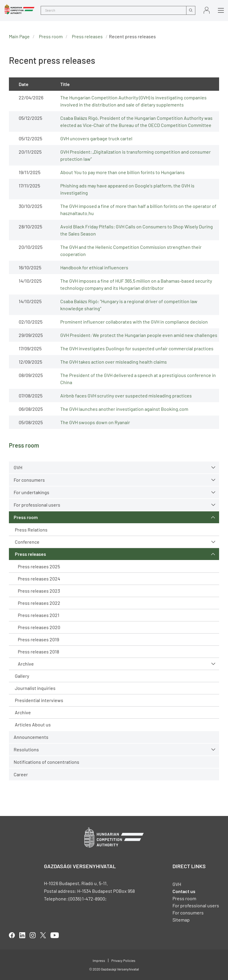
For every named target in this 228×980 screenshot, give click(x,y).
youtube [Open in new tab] (55, 935)
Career (21, 774)
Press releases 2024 (39, 579)
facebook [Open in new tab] (12, 935)
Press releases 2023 (39, 591)
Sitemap (181, 920)
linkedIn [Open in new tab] (22, 935)
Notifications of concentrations (46, 762)
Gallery (22, 676)
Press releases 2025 (39, 566)
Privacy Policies (123, 960)
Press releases (30, 554)
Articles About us (33, 724)
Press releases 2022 (39, 603)
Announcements (31, 737)
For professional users (37, 505)
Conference (27, 542)
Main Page (19, 36)
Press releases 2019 (38, 639)
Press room (26, 517)
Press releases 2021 (39, 615)
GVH (18, 467)
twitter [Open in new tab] (43, 935)
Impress (99, 960)
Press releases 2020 (39, 627)
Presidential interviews (39, 700)
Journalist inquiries (35, 688)
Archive (26, 664)
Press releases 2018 (38, 652)
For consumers (29, 480)
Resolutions (26, 749)
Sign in (207, 10)
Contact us (184, 891)
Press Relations (31, 530)
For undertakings (31, 492)
